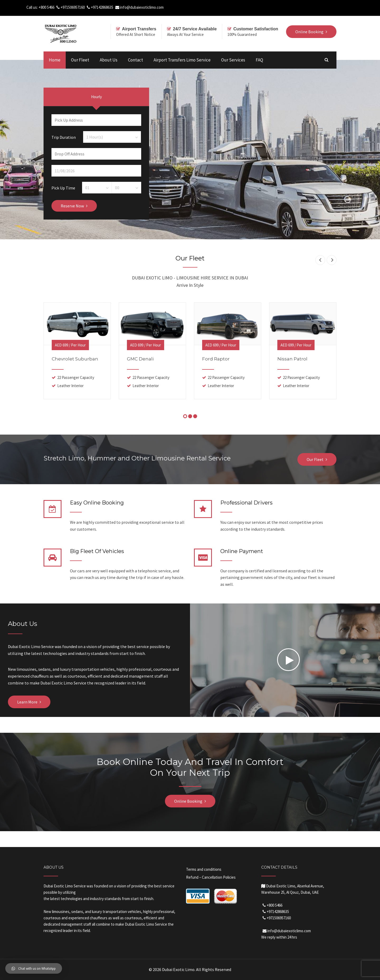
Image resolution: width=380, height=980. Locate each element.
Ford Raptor (216, 359)
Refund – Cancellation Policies (211, 877)
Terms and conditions (204, 869)
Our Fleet (80, 60)
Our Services (233, 60)
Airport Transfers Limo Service (182, 60)
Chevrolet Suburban (75, 359)
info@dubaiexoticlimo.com (142, 7)
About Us (109, 60)
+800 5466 (46, 7)
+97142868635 (102, 7)
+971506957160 (73, 7)
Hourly (96, 97)
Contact (136, 60)
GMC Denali (140, 359)
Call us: (32, 7)
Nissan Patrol (292, 359)
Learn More (27, 702)
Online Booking (188, 801)
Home (55, 60)
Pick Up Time (63, 188)
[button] (34, 968)
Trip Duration (64, 137)
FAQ (259, 60)
